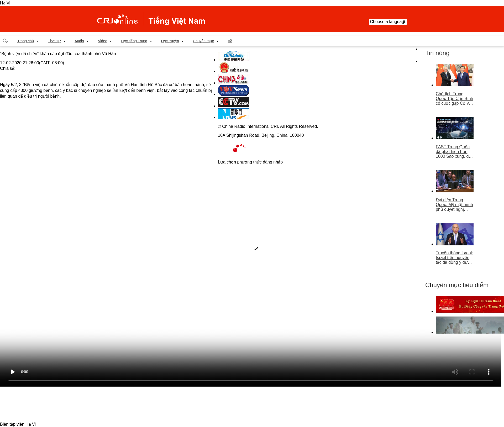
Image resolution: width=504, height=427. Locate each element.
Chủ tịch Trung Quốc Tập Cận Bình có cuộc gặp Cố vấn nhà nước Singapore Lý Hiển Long (455, 99)
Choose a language (388, 22)
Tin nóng (437, 53)
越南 (151, 19)
